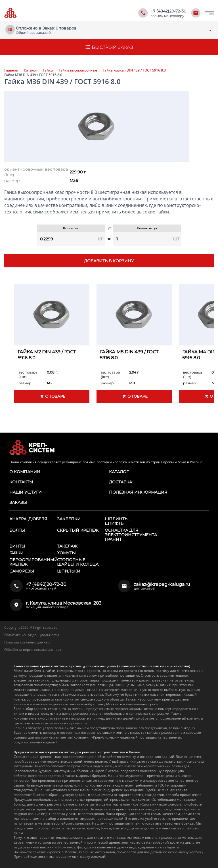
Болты (17, 530)
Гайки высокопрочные (78, 70)
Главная (11, 70)
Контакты (21, 482)
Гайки (48, 70)
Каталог (31, 70)
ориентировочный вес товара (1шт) (36, 172)
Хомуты (66, 553)
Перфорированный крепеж (33, 562)
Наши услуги (26, 492)
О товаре (52, 396)
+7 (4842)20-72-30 (168, 11)
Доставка (120, 482)
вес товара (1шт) (28, 375)
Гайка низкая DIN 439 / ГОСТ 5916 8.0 (134, 70)
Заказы (18, 502)
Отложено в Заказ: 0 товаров (46, 28)
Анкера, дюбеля (28, 519)
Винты (17, 546)
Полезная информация (138, 492)
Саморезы (22, 571)
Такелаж (67, 546)
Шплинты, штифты (117, 521)
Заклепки (69, 519)
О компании (25, 472)
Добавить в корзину (109, 261)
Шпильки (69, 571)
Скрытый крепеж (78, 530)
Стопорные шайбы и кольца (78, 562)
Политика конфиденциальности (32, 635)
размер (12, 181)
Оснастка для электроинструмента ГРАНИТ (131, 535)
